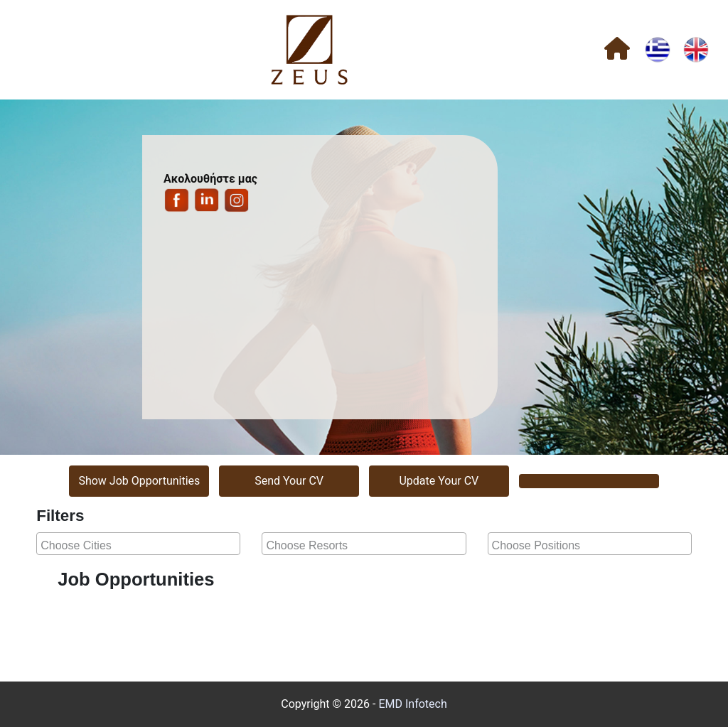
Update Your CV (439, 481)
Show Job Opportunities (139, 481)
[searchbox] (140, 544)
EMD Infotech (412, 704)
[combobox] (138, 544)
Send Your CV (289, 481)
